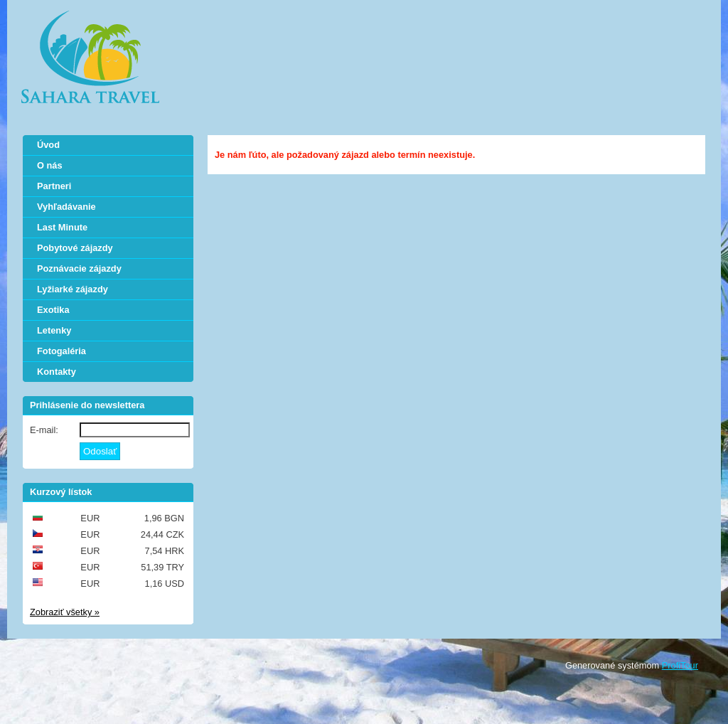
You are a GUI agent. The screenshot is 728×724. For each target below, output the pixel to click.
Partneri (54, 186)
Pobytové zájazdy (75, 248)
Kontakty (57, 372)
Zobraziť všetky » (65, 612)
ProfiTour (680, 665)
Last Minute (62, 227)
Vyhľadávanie (66, 207)
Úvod (48, 145)
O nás (50, 165)
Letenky (54, 330)
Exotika (53, 310)
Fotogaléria (61, 351)
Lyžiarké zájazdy (73, 289)
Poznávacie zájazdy (79, 268)
